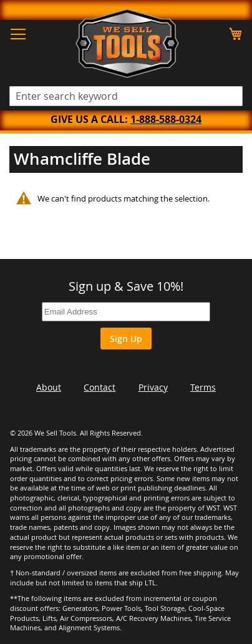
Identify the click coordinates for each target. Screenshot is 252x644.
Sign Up (126, 339)
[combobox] (126, 96)
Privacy (153, 387)
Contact (99, 387)
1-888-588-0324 (166, 119)
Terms (203, 387)
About (49, 387)
